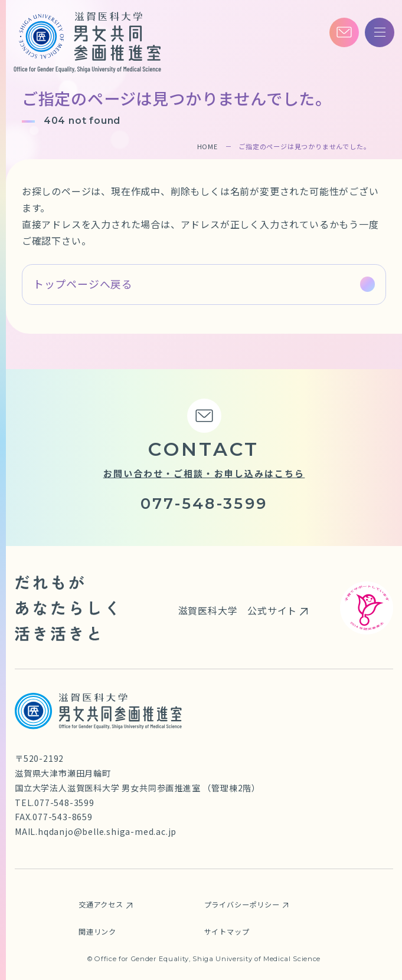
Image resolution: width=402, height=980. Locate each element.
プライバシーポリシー (242, 905)
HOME (207, 146)
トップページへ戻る (83, 284)
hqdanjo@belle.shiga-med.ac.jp (107, 831)
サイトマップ (227, 932)
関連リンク (97, 932)
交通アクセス (101, 905)
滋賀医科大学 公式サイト (238, 610)
